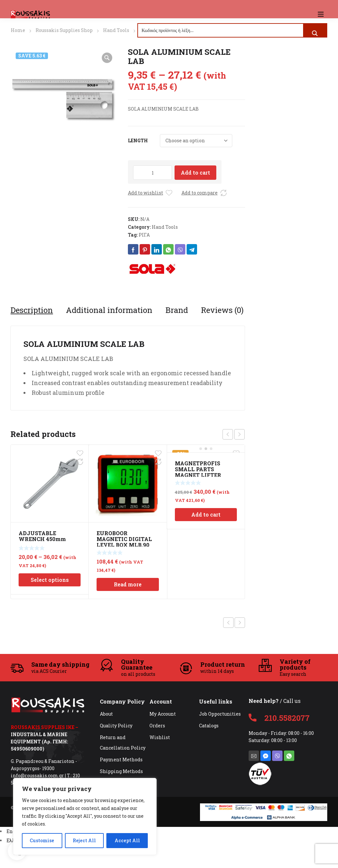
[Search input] (221, 30)
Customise (42, 840)
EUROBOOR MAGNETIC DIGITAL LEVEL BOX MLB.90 (124, 539)
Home (18, 30)
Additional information (109, 310)
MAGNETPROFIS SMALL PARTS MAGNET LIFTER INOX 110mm (198, 472)
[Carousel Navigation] (234, 434)
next (239, 434)
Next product (240, 623)
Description (32, 310)
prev (228, 434)
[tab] (32, 310)
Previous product (228, 623)
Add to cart (195, 172)
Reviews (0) (222, 310)
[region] (85, 816)
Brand (177, 310)
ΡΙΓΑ (144, 235)
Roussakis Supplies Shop (64, 30)
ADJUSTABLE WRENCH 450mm (42, 536)
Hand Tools (116, 30)
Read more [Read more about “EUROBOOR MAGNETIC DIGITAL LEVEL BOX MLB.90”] (128, 584)
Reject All (84, 840)
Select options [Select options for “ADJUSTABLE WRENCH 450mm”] (50, 580)
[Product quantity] (153, 173)
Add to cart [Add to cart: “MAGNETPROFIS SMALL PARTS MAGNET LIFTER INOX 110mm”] (206, 514)
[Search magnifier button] (315, 33)
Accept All (127, 840)
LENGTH (138, 140)
